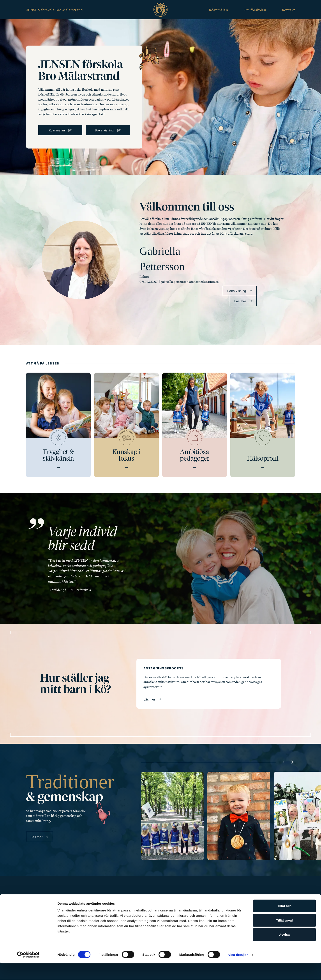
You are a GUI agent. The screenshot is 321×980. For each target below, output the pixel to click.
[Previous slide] (284, 762)
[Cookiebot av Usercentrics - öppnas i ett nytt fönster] (28, 971)
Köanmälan (218, 10)
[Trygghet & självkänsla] (58, 425)
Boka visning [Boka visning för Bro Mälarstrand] (104, 130)
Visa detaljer (238, 971)
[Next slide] (292, 762)
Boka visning (237, 291)
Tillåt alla (284, 923)
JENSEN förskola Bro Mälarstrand (54, 10)
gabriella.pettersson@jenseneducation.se (190, 281)
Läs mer (240, 301)
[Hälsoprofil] (263, 425)
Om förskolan (255, 10)
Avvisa (284, 951)
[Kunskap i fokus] (126, 425)
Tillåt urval (284, 937)
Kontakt (288, 10)
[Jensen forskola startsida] (160, 10)
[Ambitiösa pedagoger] (195, 425)
